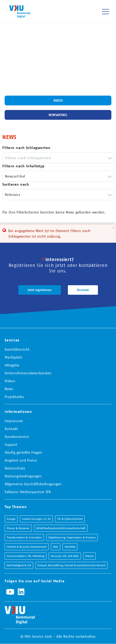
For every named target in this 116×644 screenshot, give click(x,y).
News (9, 389)
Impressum (14, 421)
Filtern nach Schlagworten (26, 148)
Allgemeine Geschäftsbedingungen (33, 484)
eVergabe (12, 365)
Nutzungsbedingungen (23, 476)
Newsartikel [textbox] (15, 176)
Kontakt (83, 290)
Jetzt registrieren (40, 290)
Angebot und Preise (21, 460)
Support (11, 444)
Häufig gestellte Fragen (23, 452)
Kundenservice (17, 437)
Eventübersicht (17, 349)
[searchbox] (31, 158)
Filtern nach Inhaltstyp (23, 166)
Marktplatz (13, 357)
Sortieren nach (16, 184)
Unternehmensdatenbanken (28, 373)
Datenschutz (15, 468)
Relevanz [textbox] (13, 194)
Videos (58, 100)
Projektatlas (14, 397)
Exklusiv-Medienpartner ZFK (28, 492)
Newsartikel (58, 115)
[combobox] (58, 158)
